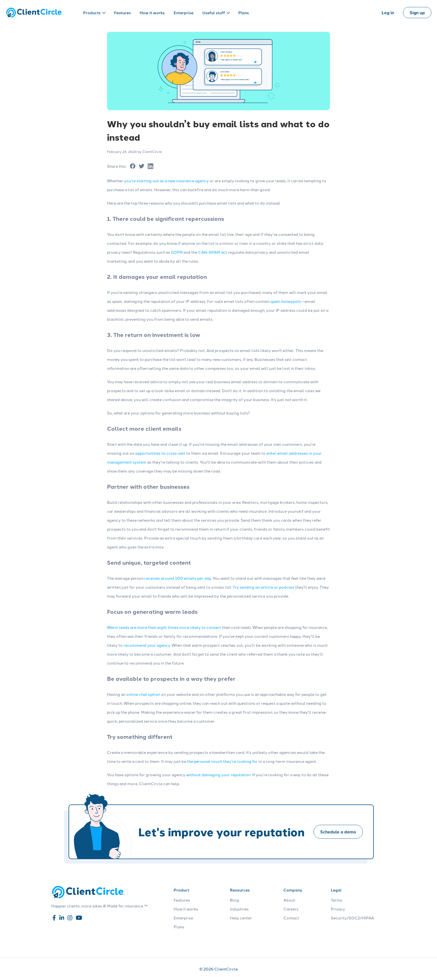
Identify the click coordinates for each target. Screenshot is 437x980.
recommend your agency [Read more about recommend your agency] (147, 645)
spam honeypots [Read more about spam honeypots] (286, 301)
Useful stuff (216, 13)
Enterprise (184, 13)
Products (94, 13)
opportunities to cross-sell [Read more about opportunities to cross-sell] (160, 453)
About (289, 900)
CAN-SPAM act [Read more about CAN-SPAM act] (213, 252)
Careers (291, 909)
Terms (337, 900)
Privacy (338, 909)
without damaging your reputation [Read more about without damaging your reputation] (218, 775)
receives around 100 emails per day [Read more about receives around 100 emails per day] (178, 578)
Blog (235, 900)
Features (122, 13)
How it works (152, 13)
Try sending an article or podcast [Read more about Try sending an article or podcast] (264, 587)
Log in (388, 13)
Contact (291, 918)
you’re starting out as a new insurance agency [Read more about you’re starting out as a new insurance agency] (166, 181)
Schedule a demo (338, 832)
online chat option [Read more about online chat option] (143, 694)
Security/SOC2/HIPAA (352, 918)
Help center (241, 918)
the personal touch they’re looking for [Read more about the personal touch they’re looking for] (222, 761)
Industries (239, 909)
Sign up (417, 13)
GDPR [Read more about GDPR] (177, 252)
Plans (244, 13)
